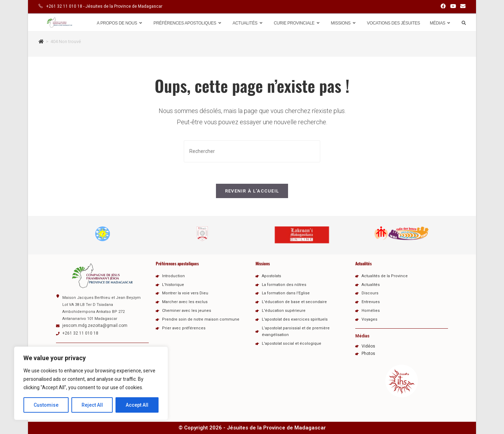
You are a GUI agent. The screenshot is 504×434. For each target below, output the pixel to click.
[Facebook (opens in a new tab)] (443, 7)
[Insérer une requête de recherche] (252, 151)
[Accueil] (41, 41)
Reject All (92, 405)
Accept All (137, 405)
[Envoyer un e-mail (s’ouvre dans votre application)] (462, 7)
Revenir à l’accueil (252, 191)
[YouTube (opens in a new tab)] (453, 7)
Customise (46, 405)
